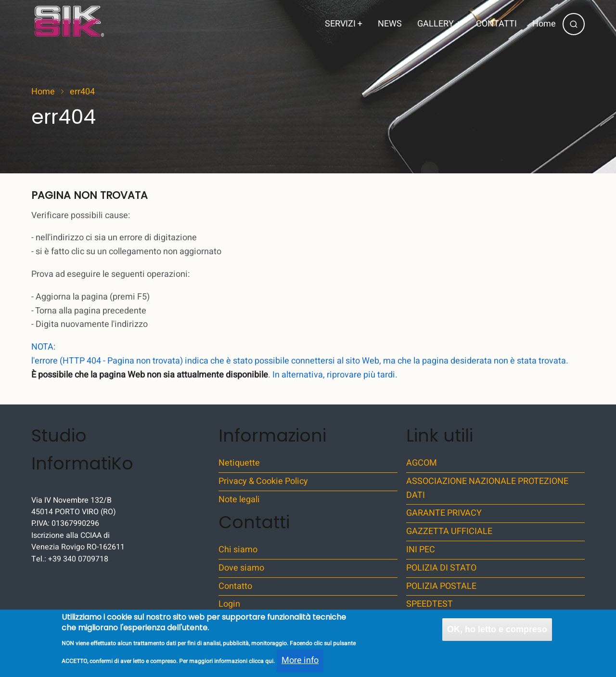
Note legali (239, 500)
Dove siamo (241, 568)
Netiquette (239, 463)
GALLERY (439, 24)
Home (544, 24)
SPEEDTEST (430, 604)
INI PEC (421, 550)
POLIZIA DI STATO (441, 568)
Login (229, 604)
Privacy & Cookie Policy (263, 481)
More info (300, 665)
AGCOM (422, 463)
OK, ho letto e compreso (497, 634)
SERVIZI (344, 24)
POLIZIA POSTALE (441, 586)
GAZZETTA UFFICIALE (449, 531)
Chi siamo (238, 550)
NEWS (390, 24)
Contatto (235, 586)
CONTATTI (496, 24)
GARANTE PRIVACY (444, 513)
